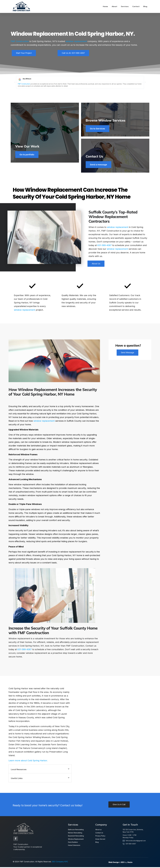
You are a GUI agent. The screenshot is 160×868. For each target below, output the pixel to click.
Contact (136, 6)
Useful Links (17, 780)
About (114, 6)
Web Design (114, 863)
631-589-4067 (105, 247)
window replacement (76, 41)
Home (105, 6)
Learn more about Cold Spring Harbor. (28, 762)
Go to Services (98, 129)
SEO (123, 863)
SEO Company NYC (60, 862)
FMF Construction (20, 41)
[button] (15, 82)
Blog (145, 6)
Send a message (99, 165)
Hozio (130, 863)
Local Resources (19, 771)
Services (125, 6)
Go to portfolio (28, 165)
